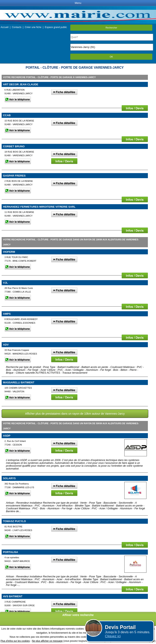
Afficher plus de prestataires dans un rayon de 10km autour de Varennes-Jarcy (75, 414)
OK (111, 57)
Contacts (17, 27)
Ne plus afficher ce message (47, 641)
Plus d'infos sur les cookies (15, 641)
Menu (78, 3)
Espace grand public (56, 27)
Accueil (5, 27)
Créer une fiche (33, 27)
